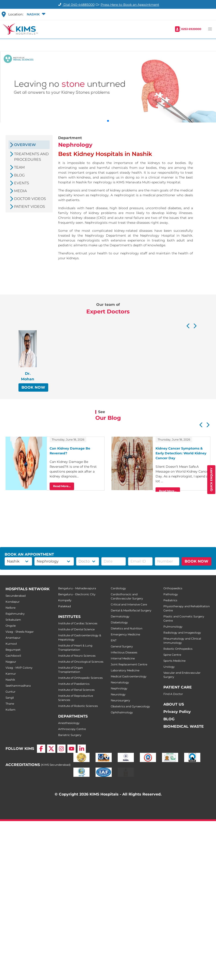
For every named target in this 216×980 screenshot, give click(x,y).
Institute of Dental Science (76, 629)
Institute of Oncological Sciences (81, 662)
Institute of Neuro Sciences (77, 656)
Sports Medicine (174, 661)
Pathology (171, 594)
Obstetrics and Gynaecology (130, 706)
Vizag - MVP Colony (19, 668)
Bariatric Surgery (70, 735)
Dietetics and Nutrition (127, 628)
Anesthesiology (69, 723)
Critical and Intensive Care (129, 604)
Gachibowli (13, 656)
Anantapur (13, 638)
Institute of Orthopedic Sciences (80, 678)
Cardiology (118, 588)
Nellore (10, 608)
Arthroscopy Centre (72, 729)
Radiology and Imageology (182, 633)
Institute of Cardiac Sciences (78, 623)
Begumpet (13, 650)
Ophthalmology (122, 712)
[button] (36, 14)
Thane (10, 704)
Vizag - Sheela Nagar (20, 632)
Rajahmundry (15, 614)
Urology (169, 667)
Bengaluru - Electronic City (77, 594)
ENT (114, 640)
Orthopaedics (173, 588)
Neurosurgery (120, 700)
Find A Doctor (173, 694)
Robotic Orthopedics (178, 649)
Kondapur (13, 602)
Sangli (10, 698)
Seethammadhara (18, 686)
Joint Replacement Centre (129, 664)
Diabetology (119, 622)
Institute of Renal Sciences (76, 690)
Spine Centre (172, 655)
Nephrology (119, 688)
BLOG (169, 719)
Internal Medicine (123, 658)
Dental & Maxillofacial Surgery (131, 610)
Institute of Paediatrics (74, 684)
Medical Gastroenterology (129, 676)
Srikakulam (13, 620)
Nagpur (11, 662)
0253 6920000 (191, 29)
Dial (76, 5)
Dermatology (120, 616)
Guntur (10, 692)
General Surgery (122, 646)
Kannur (11, 674)
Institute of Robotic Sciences (78, 706)
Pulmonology (173, 627)
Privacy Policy (177, 712)
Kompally (65, 600)
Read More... (62, 486)
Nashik (10, 680)
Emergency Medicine (125, 634)
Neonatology (120, 682)
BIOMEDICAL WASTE (184, 726)
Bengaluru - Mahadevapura (77, 588)
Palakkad (64, 606)
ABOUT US (174, 704)
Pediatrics (170, 600)
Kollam (10, 710)
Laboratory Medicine (125, 670)
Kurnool (11, 644)
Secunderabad (16, 596)
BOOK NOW (33, 387)
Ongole (11, 626)
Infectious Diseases (124, 652)
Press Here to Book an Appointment (130, 5)
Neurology (118, 694)
